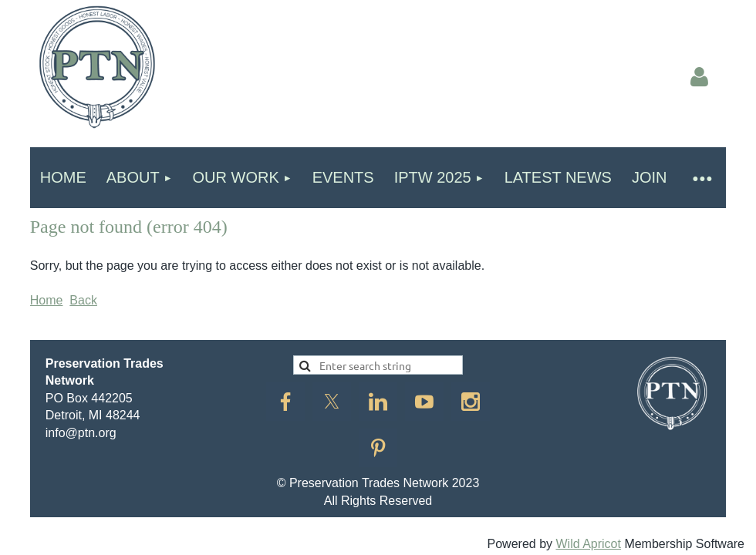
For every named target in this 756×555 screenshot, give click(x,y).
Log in (699, 77)
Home (47, 300)
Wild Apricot (588, 544)
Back (83, 300)
